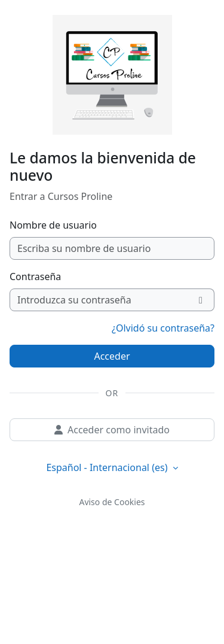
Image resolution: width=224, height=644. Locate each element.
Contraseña (35, 277)
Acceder (112, 356)
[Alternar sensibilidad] (201, 300)
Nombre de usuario (53, 225)
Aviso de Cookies (112, 502)
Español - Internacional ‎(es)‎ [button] (108, 467)
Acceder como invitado (112, 430)
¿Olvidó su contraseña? (163, 328)
